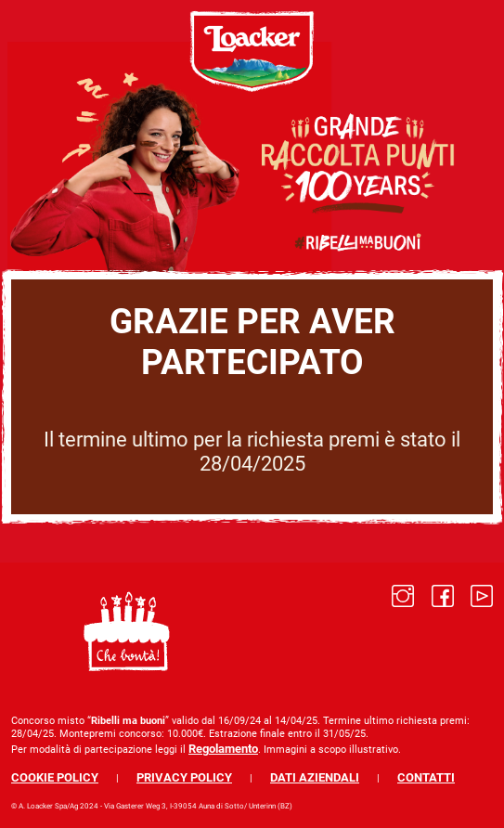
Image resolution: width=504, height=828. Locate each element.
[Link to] (403, 631)
